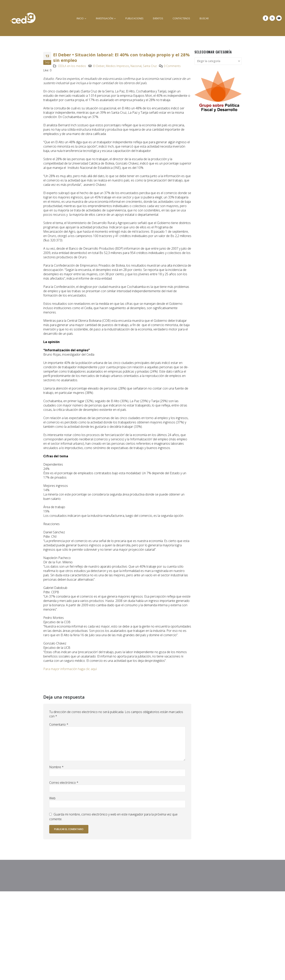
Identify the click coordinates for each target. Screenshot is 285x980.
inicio (80, 18)
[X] (272, 18)
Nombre (56, 767)
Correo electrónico (64, 783)
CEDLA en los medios (72, 66)
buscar (204, 18)
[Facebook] (266, 18)
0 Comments (172, 66)
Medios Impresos (118, 66)
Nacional (136, 66)
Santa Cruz (150, 66)
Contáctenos (181, 18)
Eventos (158, 18)
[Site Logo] (23, 18)
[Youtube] (279, 18)
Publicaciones (134, 18)
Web (52, 798)
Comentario (59, 724)
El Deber (99, 66)
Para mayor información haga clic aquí (70, 669)
